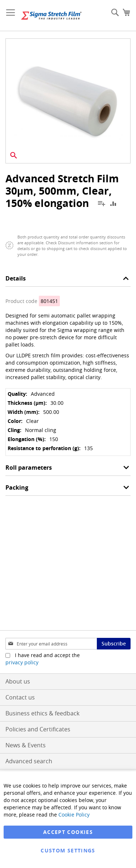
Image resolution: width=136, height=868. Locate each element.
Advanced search (29, 761)
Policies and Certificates (38, 729)
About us (18, 681)
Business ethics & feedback (42, 713)
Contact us (20, 697)
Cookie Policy (74, 815)
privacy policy (22, 662)
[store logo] (51, 16)
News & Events (26, 745)
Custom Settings (68, 850)
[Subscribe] (114, 644)
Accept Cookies (68, 832)
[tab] (68, 280)
